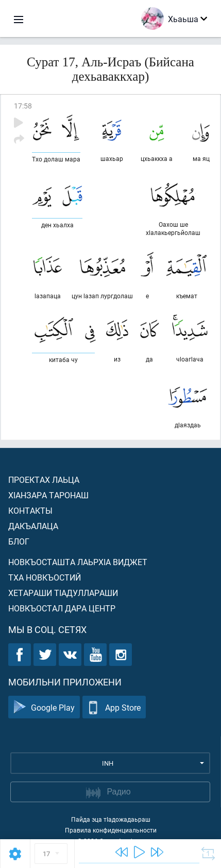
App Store (114, 707)
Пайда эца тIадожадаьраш (111, 819)
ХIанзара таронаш (48, 495)
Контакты (30, 510)
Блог (19, 541)
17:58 (23, 106)
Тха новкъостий (45, 577)
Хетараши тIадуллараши (63, 593)
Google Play (44, 707)
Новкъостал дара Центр (62, 608)
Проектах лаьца (44, 480)
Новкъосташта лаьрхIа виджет (78, 562)
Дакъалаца (33, 526)
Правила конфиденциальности (111, 830)
